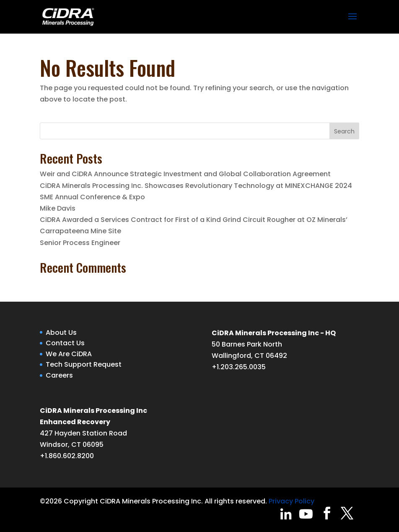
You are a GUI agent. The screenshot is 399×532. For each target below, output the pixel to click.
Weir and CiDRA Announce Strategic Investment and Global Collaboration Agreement (185, 174)
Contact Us (65, 343)
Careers (59, 375)
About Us (61, 332)
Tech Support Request (84, 364)
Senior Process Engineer (80, 243)
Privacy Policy (291, 501)
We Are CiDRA (69, 354)
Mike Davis (58, 208)
